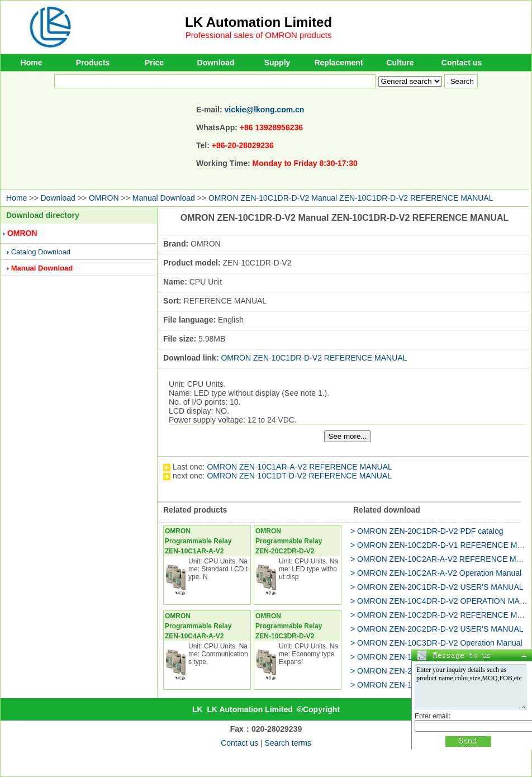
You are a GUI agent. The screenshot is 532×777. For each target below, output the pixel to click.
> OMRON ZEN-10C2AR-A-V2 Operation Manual (436, 573)
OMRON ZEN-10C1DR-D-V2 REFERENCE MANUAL (314, 358)
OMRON (104, 198)
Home (32, 63)
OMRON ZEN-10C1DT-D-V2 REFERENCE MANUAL (299, 476)
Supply (277, 63)
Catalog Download (41, 252)
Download (216, 63)
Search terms (288, 743)
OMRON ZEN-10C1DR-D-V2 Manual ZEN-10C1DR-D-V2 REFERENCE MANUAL (351, 198)
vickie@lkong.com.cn (265, 110)
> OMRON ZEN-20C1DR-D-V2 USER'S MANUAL (437, 587)
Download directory (43, 215)
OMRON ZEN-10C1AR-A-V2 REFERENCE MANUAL (299, 467)
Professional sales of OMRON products (259, 35)
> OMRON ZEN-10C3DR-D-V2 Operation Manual (436, 643)
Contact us (462, 63)
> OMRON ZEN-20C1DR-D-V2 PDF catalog (427, 531)
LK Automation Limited (258, 22)
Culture (400, 63)
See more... (348, 436)
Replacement (338, 63)
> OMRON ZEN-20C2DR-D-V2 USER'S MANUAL (437, 629)
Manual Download (164, 198)
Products (93, 63)
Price (154, 63)
